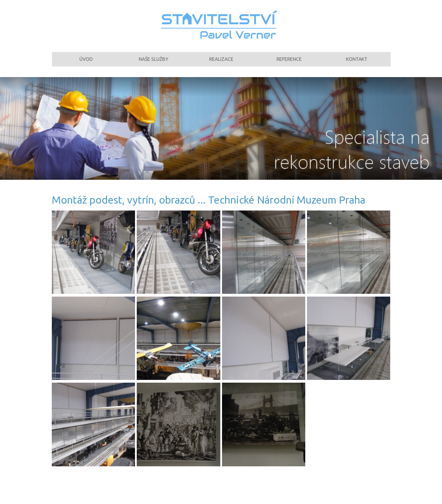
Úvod (86, 63)
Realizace (221, 63)
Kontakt (357, 63)
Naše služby (154, 63)
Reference (289, 63)
